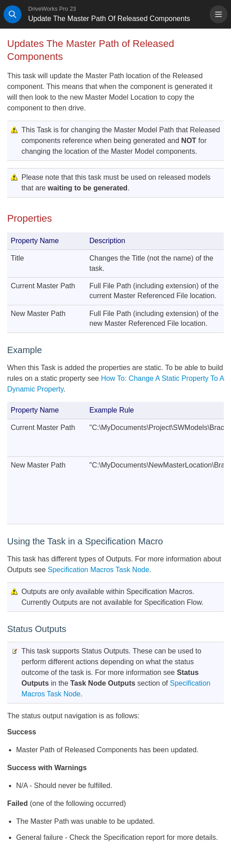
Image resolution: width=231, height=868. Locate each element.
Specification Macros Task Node (99, 570)
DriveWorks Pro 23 (52, 9)
